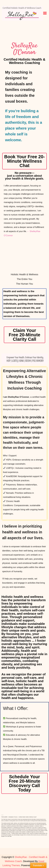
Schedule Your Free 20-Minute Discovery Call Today (24, 783)
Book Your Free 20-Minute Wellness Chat (24, 161)
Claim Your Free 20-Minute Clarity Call (24, 335)
